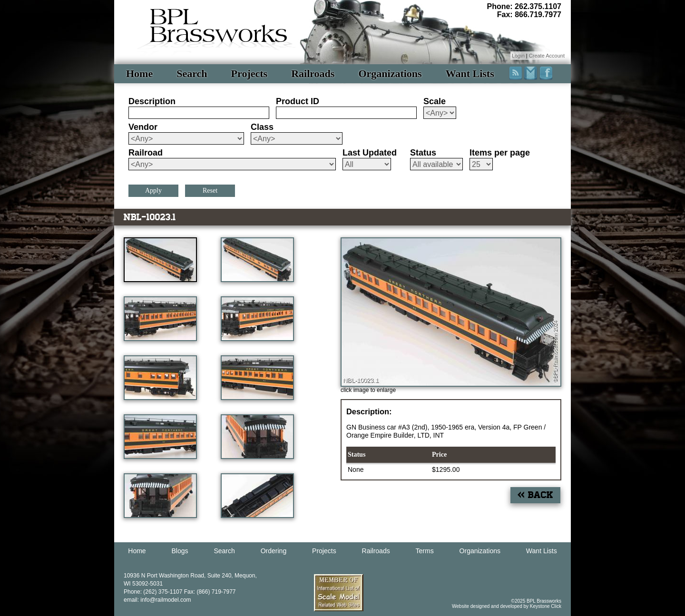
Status (423, 153)
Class (262, 127)
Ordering (274, 551)
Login (518, 56)
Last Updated (370, 153)
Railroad (146, 153)
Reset (210, 191)
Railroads (313, 73)
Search (192, 73)
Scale (435, 101)
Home (139, 73)
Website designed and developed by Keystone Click (507, 606)
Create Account (547, 56)
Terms (425, 551)
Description (152, 101)
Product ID (298, 101)
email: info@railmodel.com (157, 600)
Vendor (143, 127)
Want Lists (470, 73)
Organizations (390, 73)
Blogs (180, 551)
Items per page (500, 153)
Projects (250, 73)
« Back (535, 495)
